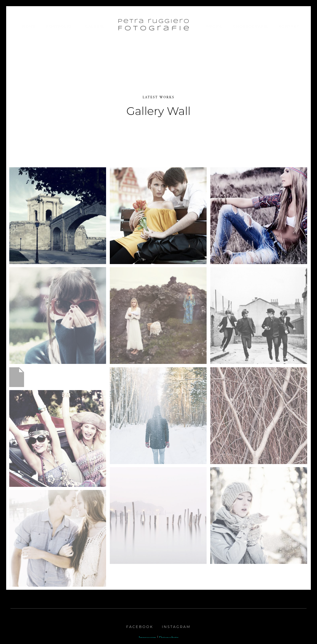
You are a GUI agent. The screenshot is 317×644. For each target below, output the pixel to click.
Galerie (95, 26)
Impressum (148, 635)
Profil (214, 26)
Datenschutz (169, 635)
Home (29, 26)
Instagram (176, 623)
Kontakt (289, 26)
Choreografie (250, 26)
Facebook (140, 623)
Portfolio (59, 26)
